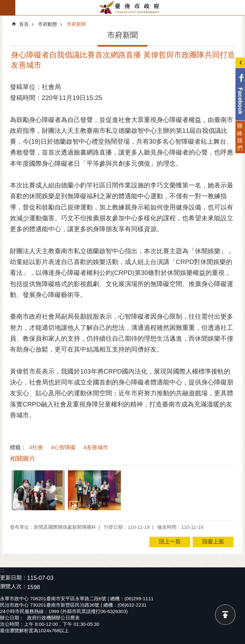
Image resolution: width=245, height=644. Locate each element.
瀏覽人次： (14, 587)
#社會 (36, 447)
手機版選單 (8, 8)
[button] (38, 490)
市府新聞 (76, 24)
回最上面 (225, 615)
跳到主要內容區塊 (3, 3)
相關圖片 (23, 458)
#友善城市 (96, 447)
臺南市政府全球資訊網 (130, 8)
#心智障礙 (63, 447)
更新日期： (14, 578)
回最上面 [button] (213, 542)
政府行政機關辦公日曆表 (53, 618)
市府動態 (48, 24)
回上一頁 (170, 542)
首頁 (24, 24)
